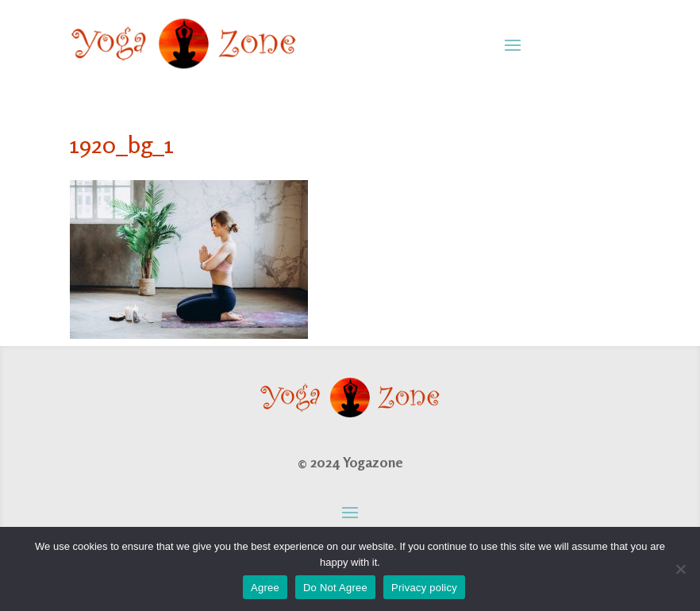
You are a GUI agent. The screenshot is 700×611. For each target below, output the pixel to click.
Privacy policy (424, 588)
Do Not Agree (335, 588)
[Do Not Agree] (680, 569)
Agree (265, 588)
